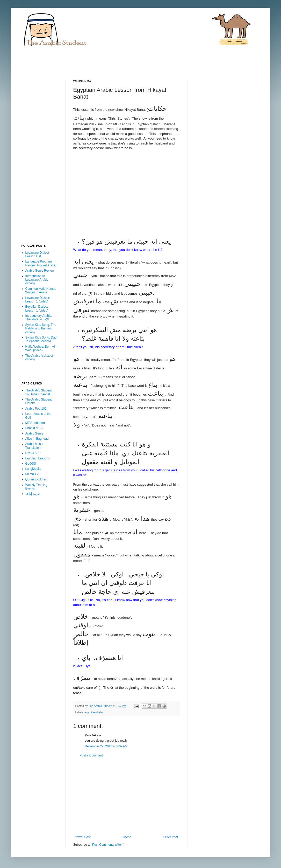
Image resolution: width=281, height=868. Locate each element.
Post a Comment (91, 755)
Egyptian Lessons (38, 458)
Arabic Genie (34, 433)
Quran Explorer (36, 479)
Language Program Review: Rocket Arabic (41, 263)
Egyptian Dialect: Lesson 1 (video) (37, 308)
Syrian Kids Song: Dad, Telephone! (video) (41, 339)
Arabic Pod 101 (36, 409)
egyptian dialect (95, 712)
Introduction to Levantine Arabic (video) (37, 280)
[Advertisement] (116, 59)
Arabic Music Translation (34, 446)
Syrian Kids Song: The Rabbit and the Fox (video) (41, 329)
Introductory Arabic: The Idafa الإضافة (39, 318)
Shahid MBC (34, 428)
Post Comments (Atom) (108, 845)
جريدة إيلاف (33, 494)
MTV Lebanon (35, 423)
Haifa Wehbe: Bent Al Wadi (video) (40, 348)
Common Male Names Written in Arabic (41, 291)
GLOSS (31, 464)
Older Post (171, 837)
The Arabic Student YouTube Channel (39, 392)
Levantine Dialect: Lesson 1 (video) (38, 300)
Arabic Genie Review (40, 271)
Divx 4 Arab (33, 453)
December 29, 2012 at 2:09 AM (106, 746)
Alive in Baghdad (37, 439)
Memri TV (32, 474)
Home (127, 837)
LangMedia (33, 469)
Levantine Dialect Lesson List (37, 254)
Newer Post (83, 837)
